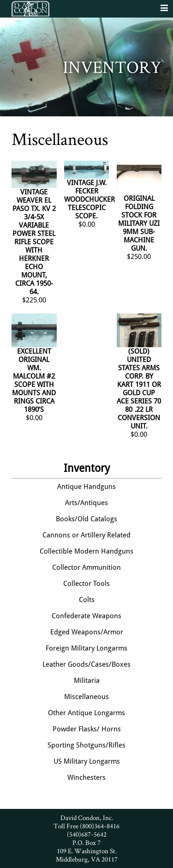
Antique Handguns (86, 487)
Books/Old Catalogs (86, 519)
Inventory (87, 468)
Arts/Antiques (86, 503)
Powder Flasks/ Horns (87, 729)
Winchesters (86, 778)
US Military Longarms (87, 761)
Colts (87, 600)
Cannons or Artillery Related (86, 535)
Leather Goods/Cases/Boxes (86, 664)
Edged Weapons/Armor (87, 632)
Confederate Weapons (86, 616)
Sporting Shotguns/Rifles (86, 745)
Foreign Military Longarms (86, 648)
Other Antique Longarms (86, 713)
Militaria (87, 681)
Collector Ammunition (86, 567)
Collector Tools (86, 584)
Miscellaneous (86, 697)
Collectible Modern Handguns (86, 551)
